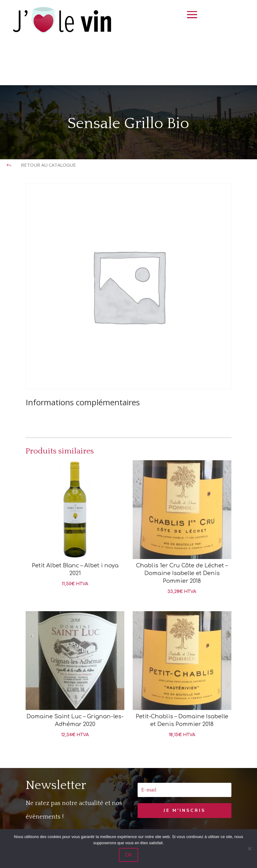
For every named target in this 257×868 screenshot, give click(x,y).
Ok (128, 855)
